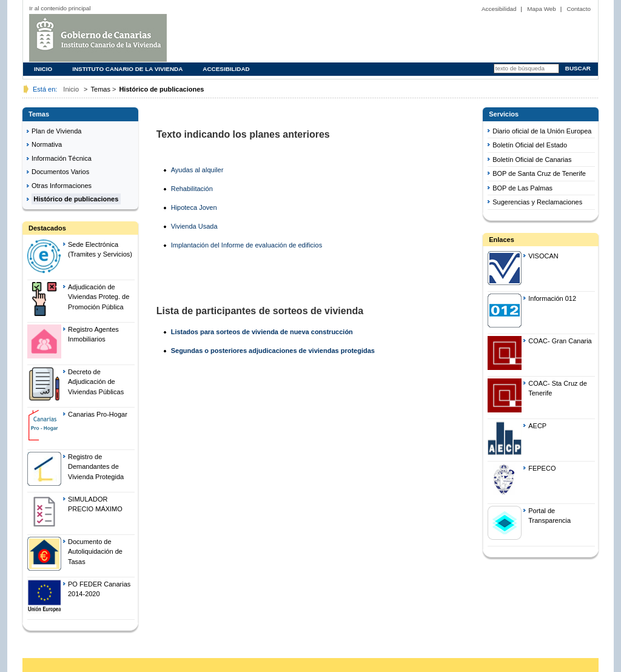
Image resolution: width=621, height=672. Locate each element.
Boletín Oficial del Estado (530, 145)
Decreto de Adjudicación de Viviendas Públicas (96, 382)
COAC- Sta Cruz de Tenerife (558, 388)
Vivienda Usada (194, 226)
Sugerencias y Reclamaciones (537, 202)
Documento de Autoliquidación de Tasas (95, 552)
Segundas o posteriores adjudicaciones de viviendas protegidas (273, 351)
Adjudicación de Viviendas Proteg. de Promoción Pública (99, 297)
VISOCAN (543, 256)
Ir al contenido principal (60, 8)
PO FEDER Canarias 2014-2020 (99, 589)
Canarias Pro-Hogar (98, 414)
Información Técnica (62, 158)
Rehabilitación (192, 189)
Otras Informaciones (62, 186)
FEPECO (542, 468)
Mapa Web (542, 9)
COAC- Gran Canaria (560, 341)
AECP (537, 426)
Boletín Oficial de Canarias (532, 160)
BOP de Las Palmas (522, 188)
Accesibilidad (499, 9)
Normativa (47, 144)
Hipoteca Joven (194, 207)
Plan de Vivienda (56, 131)
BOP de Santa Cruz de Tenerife (539, 173)
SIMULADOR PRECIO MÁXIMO (95, 504)
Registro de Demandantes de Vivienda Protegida (96, 467)
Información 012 (552, 298)
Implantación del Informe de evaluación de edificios (247, 245)
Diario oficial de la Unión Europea (542, 131)
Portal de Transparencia (549, 516)
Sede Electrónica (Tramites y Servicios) (100, 250)
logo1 (134, 38)
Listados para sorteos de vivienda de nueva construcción (262, 332)
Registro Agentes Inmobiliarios (93, 334)
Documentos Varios (60, 172)
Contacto (579, 9)
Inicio (43, 69)
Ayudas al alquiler (197, 170)
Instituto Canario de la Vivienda (127, 69)
